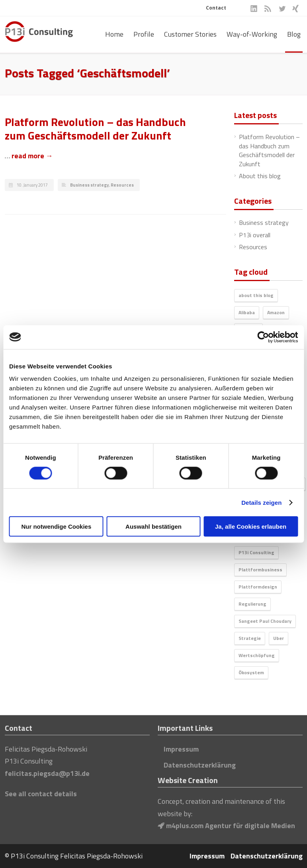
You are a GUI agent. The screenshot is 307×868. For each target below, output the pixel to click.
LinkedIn (254, 9)
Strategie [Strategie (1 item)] (250, 638)
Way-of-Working (252, 34)
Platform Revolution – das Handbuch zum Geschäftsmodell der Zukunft (95, 129)
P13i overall (255, 235)
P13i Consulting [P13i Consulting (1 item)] (256, 552)
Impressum (181, 749)
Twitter (282, 9)
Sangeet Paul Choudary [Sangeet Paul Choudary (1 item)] (265, 621)
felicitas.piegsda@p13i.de (47, 773)
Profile (144, 34)
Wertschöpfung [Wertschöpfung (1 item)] (257, 655)
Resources (122, 185)
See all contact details (41, 794)
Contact (216, 8)
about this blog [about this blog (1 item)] (256, 295)
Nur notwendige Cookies (56, 527)
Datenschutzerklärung (200, 765)
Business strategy (90, 185)
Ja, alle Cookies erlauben (251, 527)
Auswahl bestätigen (153, 527)
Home (114, 34)
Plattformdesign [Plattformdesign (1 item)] (258, 587)
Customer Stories (190, 34)
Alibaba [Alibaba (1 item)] (247, 312)
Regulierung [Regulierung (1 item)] (252, 604)
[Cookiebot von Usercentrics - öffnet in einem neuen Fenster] (263, 337)
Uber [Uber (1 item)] (279, 638)
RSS (268, 9)
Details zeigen (261, 502)
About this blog (260, 176)
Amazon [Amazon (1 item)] (276, 312)
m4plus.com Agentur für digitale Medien (226, 826)
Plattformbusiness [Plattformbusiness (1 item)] (260, 570)
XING (296, 9)
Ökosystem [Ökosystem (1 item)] (251, 672)
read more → (32, 156)
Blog (294, 34)
